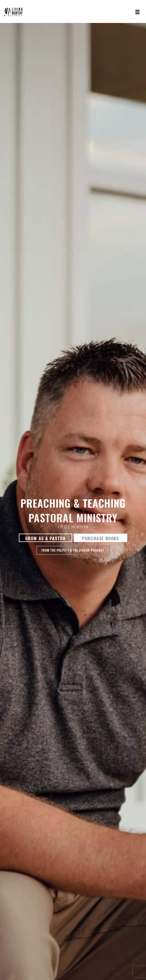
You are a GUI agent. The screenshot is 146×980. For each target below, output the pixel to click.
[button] (45, 538)
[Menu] (137, 12)
